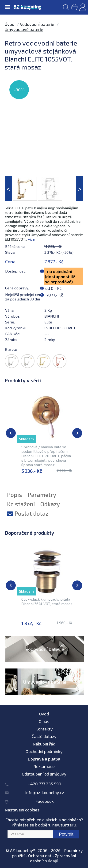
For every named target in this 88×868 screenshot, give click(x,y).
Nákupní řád (44, 744)
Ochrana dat (40, 856)
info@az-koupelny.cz (45, 792)
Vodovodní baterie (37, 24)
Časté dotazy (44, 736)
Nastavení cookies (22, 810)
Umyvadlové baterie (24, 29)
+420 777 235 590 (45, 784)
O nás (44, 721)
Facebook (45, 801)
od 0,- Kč (54, 288)
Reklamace (44, 766)
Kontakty (44, 729)
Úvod (10, 24)
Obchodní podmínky (44, 751)
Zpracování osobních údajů (53, 858)
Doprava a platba (44, 759)
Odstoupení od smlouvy (44, 774)
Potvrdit (66, 834)
